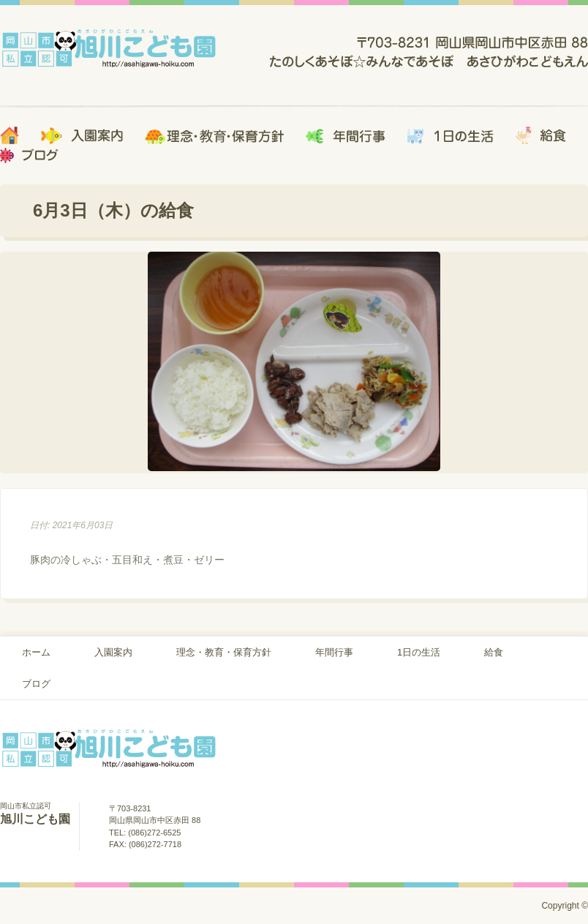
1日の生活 (419, 652)
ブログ (36, 684)
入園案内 (113, 652)
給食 (494, 652)
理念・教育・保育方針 (224, 652)
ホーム (36, 652)
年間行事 (334, 652)
